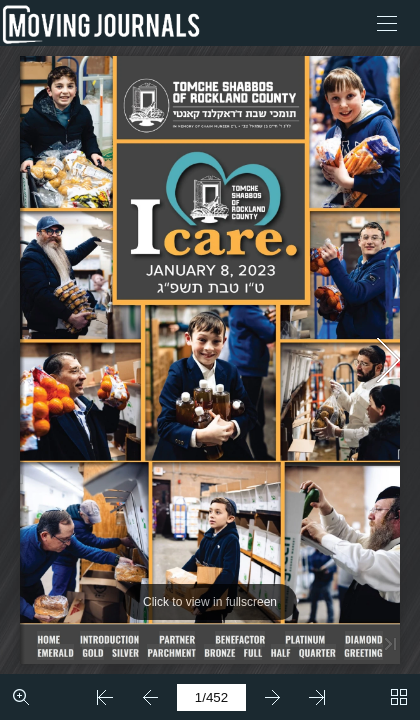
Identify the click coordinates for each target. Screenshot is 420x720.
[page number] (211, 697)
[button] (387, 23)
